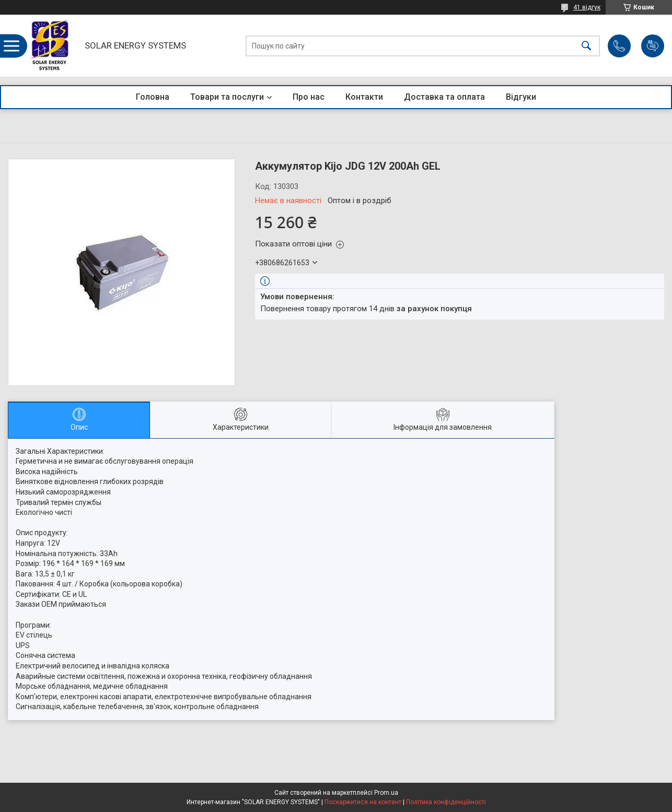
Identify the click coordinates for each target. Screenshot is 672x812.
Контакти (364, 97)
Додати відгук (653, 46)
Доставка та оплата (444, 97)
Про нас (309, 97)
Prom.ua (386, 793)
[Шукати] (586, 46)
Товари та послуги (227, 97)
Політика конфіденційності (446, 802)
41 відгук (587, 7)
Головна (153, 97)
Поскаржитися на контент (363, 802)
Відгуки (521, 97)
